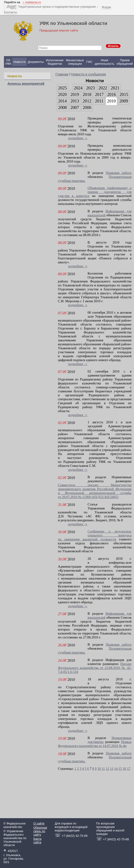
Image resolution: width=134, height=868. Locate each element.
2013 (75, 101)
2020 (62, 94)
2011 (99, 101)
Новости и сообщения (89, 74)
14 (116, 769)
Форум (106, 7)
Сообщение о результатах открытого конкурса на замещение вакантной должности (95, 535)
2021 (115, 88)
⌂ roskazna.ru (32, 2)
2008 (62, 107)
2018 (87, 94)
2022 (103, 88)
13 (112, 769)
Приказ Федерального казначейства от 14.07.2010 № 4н (95, 744)
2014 (62, 101)
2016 (112, 94)
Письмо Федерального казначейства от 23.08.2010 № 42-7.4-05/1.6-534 (95, 668)
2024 (78, 88)
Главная (62, 74)
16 (124, 769)
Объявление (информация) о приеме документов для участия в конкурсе (95, 192)
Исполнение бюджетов (55, 62)
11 (103, 769)
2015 (124, 94)
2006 (87, 107)
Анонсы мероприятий (26, 84)
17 (129, 769)
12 (107, 769)
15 (120, 769)
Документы (36, 62)
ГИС (89, 62)
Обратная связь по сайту (40, 831)
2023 (91, 88)
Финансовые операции (75, 62)
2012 (87, 101)
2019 (75, 94)
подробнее (78, 138)
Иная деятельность (104, 62)
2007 (75, 107)
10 (99, 769)
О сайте (39, 823)
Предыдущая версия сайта (59, 30)
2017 (99, 94)
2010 (111, 101)
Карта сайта (37, 841)
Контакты (10, 12)
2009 (124, 101)
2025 (62, 88)
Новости (19, 62)
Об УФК (8, 62)
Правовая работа (119, 173)
